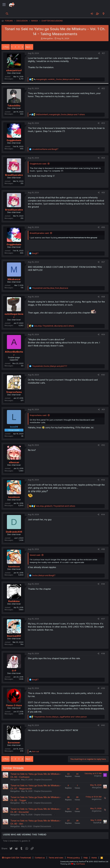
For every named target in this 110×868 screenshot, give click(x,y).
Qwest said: (35, 555)
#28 (103, 297)
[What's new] (103, 14)
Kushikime (14, 601)
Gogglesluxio (14, 140)
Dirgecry (98, 776)
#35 (103, 549)
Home (94, 858)
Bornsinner (14, 743)
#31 (103, 409)
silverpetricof (14, 70)
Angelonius (97, 799)
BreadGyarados (14, 175)
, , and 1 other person (60, 717)
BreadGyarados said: (39, 233)
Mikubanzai (14, 279)
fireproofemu (14, 392)
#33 (103, 480)
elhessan (14, 462)
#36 (103, 584)
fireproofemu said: (38, 415)
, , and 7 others (60, 114)
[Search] (7, 14)
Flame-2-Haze (14, 705)
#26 (103, 227)
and (45, 149)
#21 (103, 53)
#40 (103, 725)
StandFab (97, 823)
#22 (103, 88)
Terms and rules (56, 858)
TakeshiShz (14, 106)
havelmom (14, 497)
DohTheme (81, 864)
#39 (103, 688)
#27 (103, 262)
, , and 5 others (58, 79)
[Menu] (4, 5)
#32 (103, 445)
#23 (103, 123)
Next (28, 47)
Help (86, 858)
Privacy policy (73, 858)
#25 (103, 193)
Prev (7, 47)
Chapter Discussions (43, 780)
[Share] (99, 53)
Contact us (40, 858)
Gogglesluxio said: (38, 164)
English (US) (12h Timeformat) (17, 858)
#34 (103, 514)
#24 (103, 158)
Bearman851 (14, 636)
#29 (103, 334)
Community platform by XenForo (84, 862)
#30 (103, 375)
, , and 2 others (54, 326)
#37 (103, 619)
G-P (14, 671)
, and (49, 366)
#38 (103, 653)
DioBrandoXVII (14, 532)
